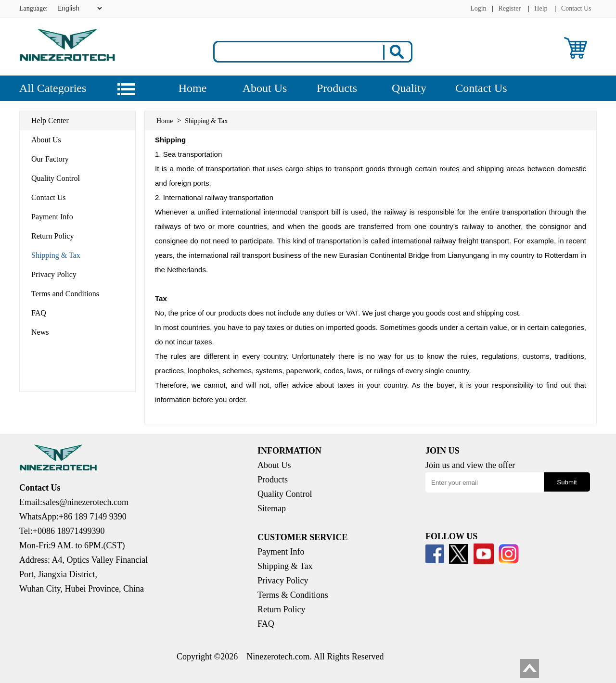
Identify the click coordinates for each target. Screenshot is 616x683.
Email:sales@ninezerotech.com (74, 502)
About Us (265, 88)
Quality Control (56, 178)
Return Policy (52, 236)
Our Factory (50, 159)
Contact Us (576, 8)
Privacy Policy (54, 274)
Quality (409, 88)
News (40, 332)
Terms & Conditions (293, 595)
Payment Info (52, 217)
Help (541, 8)
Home (193, 88)
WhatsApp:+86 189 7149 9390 (73, 517)
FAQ (39, 313)
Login (478, 8)
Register (509, 8)
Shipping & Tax (56, 255)
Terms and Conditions (65, 294)
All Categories (53, 88)
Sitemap (272, 508)
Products (337, 88)
